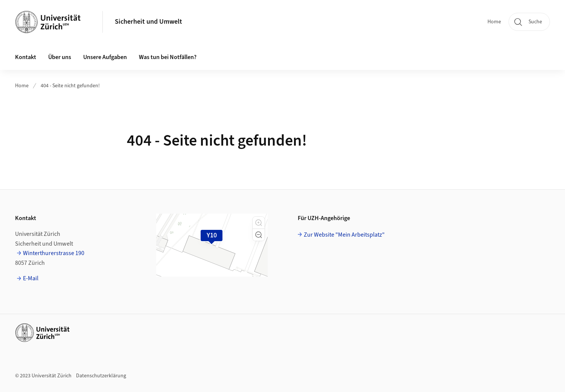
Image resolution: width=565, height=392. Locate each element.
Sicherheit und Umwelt (148, 22)
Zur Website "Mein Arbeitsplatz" (344, 235)
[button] (259, 223)
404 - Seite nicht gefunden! (70, 86)
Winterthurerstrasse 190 (54, 253)
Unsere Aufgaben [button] (105, 57)
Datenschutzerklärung (101, 376)
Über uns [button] (60, 57)
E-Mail (31, 278)
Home (494, 22)
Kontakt (26, 57)
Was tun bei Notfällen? (168, 57)
